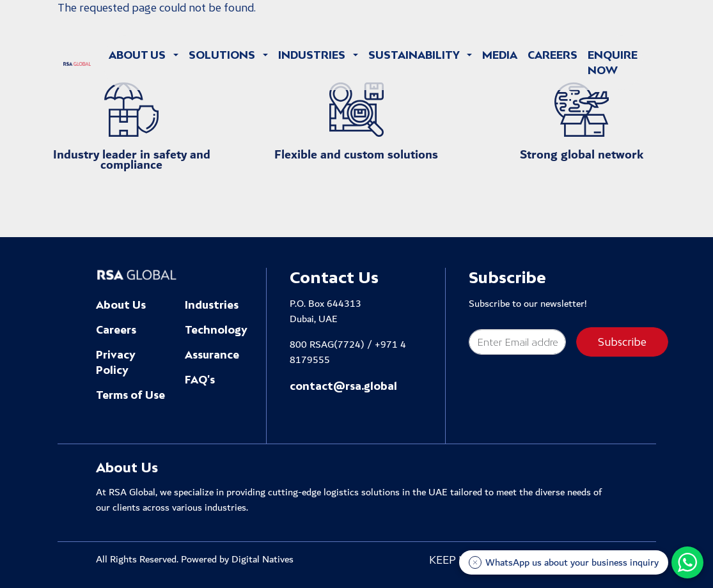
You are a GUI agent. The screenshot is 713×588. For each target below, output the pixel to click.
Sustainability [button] (415, 55)
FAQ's (200, 380)
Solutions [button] (223, 55)
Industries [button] (313, 55)
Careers (552, 55)
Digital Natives (262, 560)
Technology (216, 330)
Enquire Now (613, 63)
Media (500, 55)
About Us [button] (138, 55)
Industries (212, 305)
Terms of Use (130, 395)
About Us (121, 305)
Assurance (212, 355)
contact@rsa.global (343, 386)
